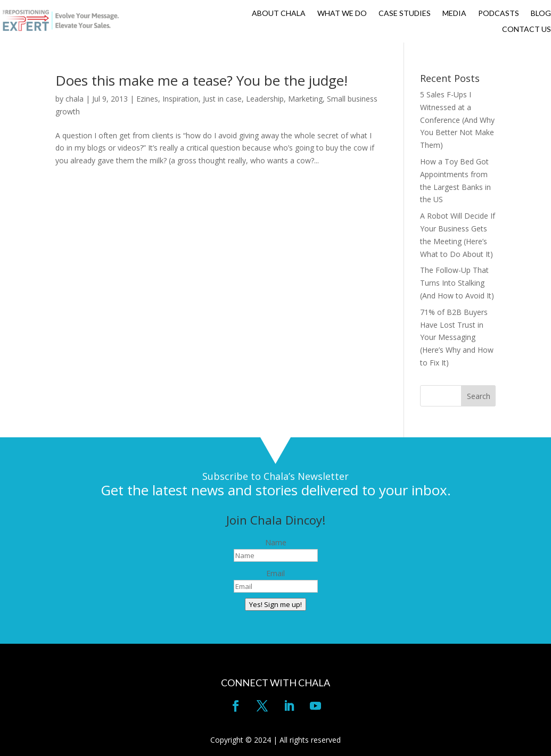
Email (275, 573)
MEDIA (454, 14)
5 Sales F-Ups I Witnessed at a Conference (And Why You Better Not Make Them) (457, 120)
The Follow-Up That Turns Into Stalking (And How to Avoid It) (457, 283)
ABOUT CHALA (279, 14)
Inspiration (180, 99)
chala (75, 99)
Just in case (222, 99)
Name (276, 542)
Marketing (305, 99)
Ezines (147, 99)
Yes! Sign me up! (275, 604)
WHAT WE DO (342, 14)
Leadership (265, 99)
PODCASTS (499, 14)
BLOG (541, 14)
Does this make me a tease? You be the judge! (202, 80)
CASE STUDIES (405, 14)
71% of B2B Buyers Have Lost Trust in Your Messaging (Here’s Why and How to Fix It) (457, 337)
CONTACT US (527, 30)
